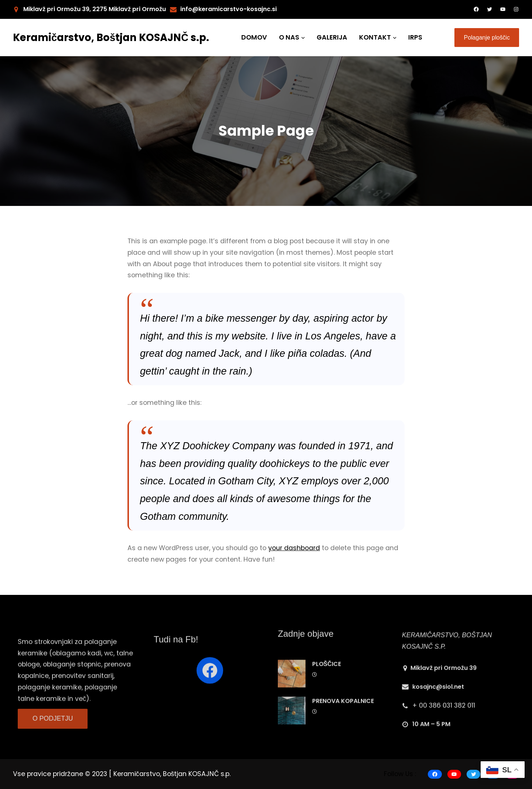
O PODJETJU (53, 730)
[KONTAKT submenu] (395, 38)
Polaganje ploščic (487, 38)
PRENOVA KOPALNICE (343, 740)
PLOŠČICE (327, 703)
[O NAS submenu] (303, 38)
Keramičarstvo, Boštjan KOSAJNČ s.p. (111, 38)
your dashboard (294, 548)
